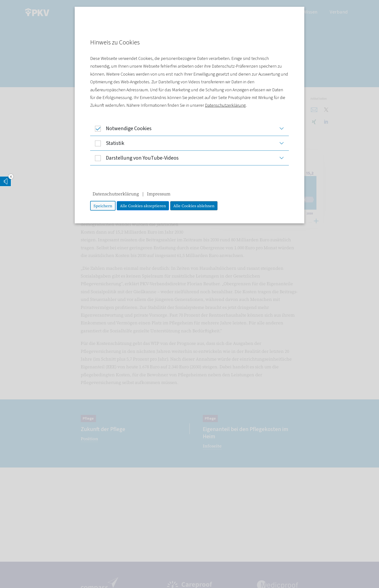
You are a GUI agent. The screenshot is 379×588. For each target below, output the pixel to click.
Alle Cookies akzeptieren (143, 206)
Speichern (103, 206)
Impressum (159, 194)
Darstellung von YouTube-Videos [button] (134, 158)
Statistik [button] (107, 143)
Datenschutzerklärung (225, 105)
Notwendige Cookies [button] (121, 128)
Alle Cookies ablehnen (194, 206)
